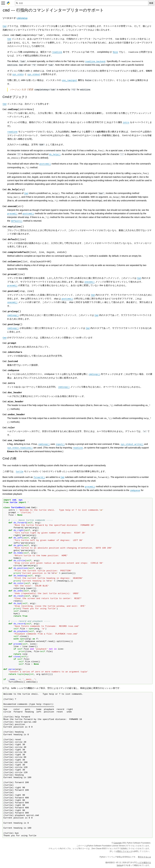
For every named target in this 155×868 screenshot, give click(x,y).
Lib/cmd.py (22, 18)
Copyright (118, 843)
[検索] (82, 3)
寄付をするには (144, 857)
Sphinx (120, 865)
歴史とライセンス (125, 851)
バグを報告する (144, 862)
